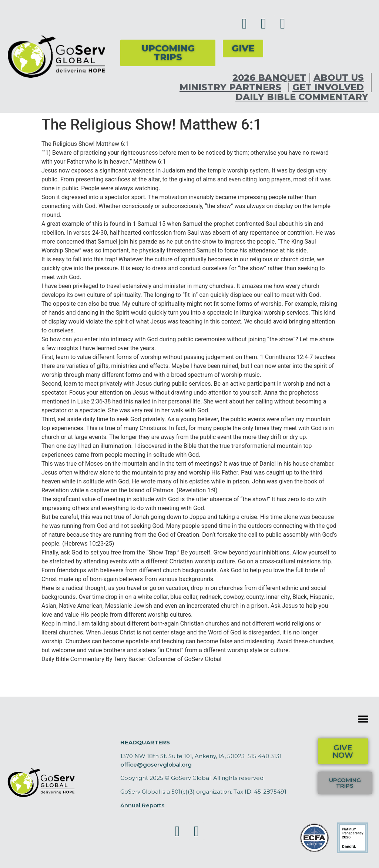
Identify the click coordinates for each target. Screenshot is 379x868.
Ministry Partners (232, 87)
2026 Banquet (269, 78)
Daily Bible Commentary (302, 97)
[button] (363, 719)
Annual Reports (142, 805)
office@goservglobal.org (156, 765)
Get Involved (330, 87)
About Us (341, 78)
